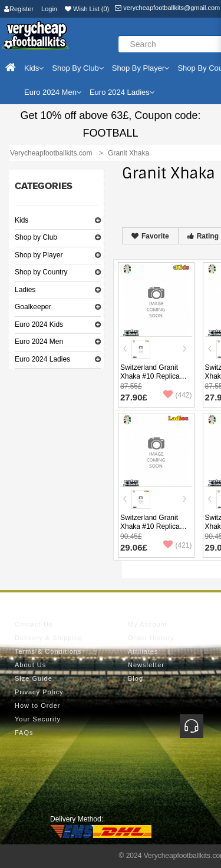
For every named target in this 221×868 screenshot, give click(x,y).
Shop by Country (41, 272)
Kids (22, 220)
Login (49, 9)
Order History (151, 638)
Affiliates (143, 651)
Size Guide (34, 678)
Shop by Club (36, 237)
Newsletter (146, 665)
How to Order (37, 705)
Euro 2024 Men (39, 342)
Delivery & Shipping (49, 638)
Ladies (25, 290)
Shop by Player (39, 255)
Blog (136, 678)
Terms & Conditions (48, 651)
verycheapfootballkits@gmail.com (167, 8)
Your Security (38, 719)
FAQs (24, 733)
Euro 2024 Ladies (42, 359)
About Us (30, 665)
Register (19, 9)
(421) (177, 545)
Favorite (150, 236)
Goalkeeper (33, 307)
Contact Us (34, 624)
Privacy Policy (39, 692)
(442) (177, 395)
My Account (148, 624)
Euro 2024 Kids (39, 324)
